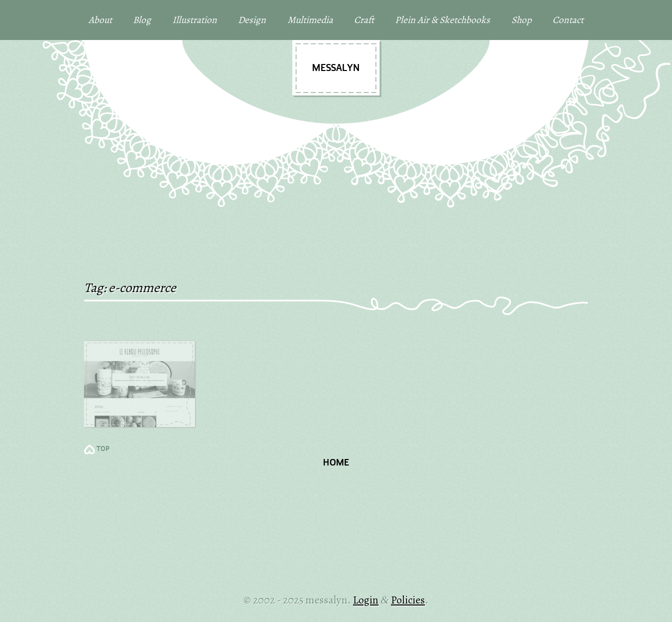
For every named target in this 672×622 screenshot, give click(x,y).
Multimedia (310, 20)
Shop (521, 20)
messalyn (336, 68)
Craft (364, 20)
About (100, 20)
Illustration (195, 20)
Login (366, 600)
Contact (568, 20)
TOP (103, 449)
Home (336, 463)
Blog (142, 20)
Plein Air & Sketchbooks (442, 20)
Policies (408, 600)
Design (252, 20)
